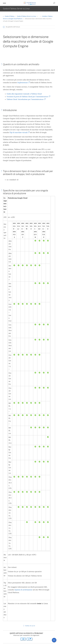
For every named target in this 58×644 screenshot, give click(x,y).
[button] (4, 3)
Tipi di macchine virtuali (19, 132)
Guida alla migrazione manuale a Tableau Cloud (24, 94)
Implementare (23, 83)
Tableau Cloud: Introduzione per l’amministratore (26, 99)
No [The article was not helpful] (29, 639)
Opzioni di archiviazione (23, 590)
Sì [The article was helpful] (23, 639)
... (39, 16)
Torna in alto (29, 626)
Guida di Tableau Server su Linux (27, 16)
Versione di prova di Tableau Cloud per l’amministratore (28, 97)
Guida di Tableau (9, 16)
